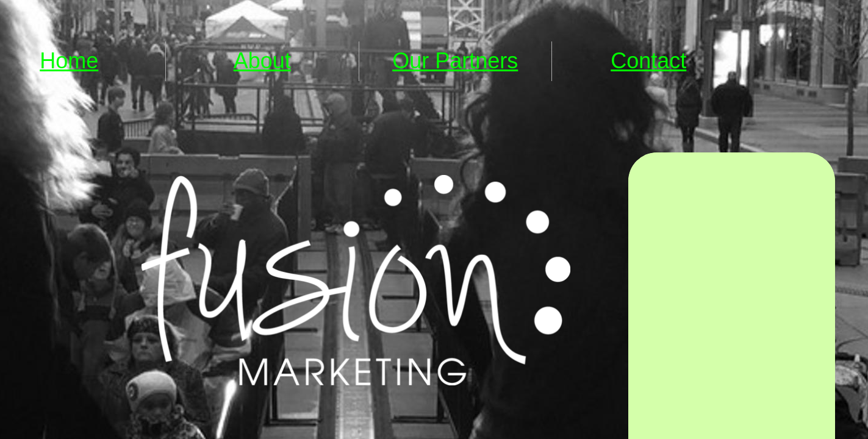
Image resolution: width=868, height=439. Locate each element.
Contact (648, 61)
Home (69, 61)
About (262, 61)
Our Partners (455, 61)
